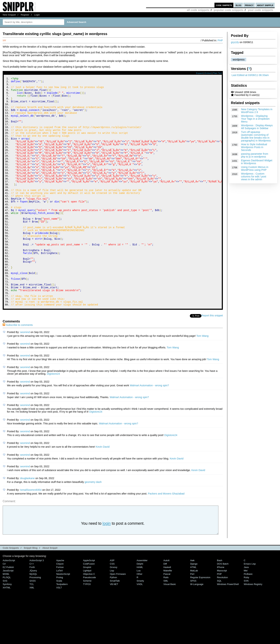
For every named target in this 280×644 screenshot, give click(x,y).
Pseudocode (89, 620)
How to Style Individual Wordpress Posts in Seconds (254, 147)
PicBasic (248, 617)
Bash (220, 603)
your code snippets (260, 10)
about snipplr (265, 5)
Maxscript (222, 614)
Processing (35, 620)
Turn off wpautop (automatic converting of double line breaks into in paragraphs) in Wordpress (256, 136)
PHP (220, 40)
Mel (246, 614)
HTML (193, 610)
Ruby (246, 620)
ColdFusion (89, 607)
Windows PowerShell (228, 627)
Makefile (168, 614)
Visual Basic (170, 627)
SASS (33, 624)
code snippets (224, 5)
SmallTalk (115, 624)
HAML (140, 610)
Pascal (167, 617)
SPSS (193, 624)
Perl (192, 617)
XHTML (7, 630)
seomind (25, 375)
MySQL (33, 617)
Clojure (60, 607)
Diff (165, 607)
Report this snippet (212, 358)
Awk (192, 603)
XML (32, 630)
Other (139, 617)
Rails (166, 620)
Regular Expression (200, 620)
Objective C (89, 617)
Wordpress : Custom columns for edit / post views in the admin (254, 177)
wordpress (239, 60)
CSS (112, 607)
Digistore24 (53, 417)
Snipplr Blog (31, 591)
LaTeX (60, 614)
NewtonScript (63, 617)
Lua (139, 614)
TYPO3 (87, 627)
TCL (32, 627)
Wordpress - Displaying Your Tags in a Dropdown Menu (255, 119)
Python (113, 620)
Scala (59, 624)
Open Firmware (118, 617)
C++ (32, 607)
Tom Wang (202, 379)
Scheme (87, 624)
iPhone (221, 610)
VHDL (140, 627)
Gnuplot (87, 610)
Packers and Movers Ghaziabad (166, 537)
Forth (32, 610)
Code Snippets (11, 591)
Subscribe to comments (18, 368)
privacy (249, 5)
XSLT (59, 630)
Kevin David (103, 490)
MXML (6, 617)
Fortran (60, 610)
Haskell (167, 610)
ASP (112, 603)
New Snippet (9, 15)
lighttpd (87, 614)
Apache (60, 603)
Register (25, 15)
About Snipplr (50, 591)
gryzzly (235, 42)
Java (246, 610)
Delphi (140, 607)
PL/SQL (7, 620)
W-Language (197, 627)
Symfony (7, 627)
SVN (246, 624)
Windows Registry (253, 627)
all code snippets (198, 10)
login (107, 566)
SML (166, 624)
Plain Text (217, 73)
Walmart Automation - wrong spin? (149, 428)
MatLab (194, 614)
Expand (200, 73)
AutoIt (166, 603)
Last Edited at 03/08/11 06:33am (250, 75)
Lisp (112, 614)
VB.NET (114, 627)
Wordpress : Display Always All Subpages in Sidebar (257, 127)
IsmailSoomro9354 (31, 533)
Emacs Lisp (250, 607)
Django (194, 607)
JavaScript (8, 614)
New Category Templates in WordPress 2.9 (257, 111)
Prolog (60, 620)
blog (239, 5)
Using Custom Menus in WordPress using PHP (255, 168)
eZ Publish (8, 610)
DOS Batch (223, 607)
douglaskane (27, 521)
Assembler (142, 603)
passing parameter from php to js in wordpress (255, 155)
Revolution (222, 620)
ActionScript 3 (37, 603)
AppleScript (89, 603)
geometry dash (93, 525)
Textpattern (62, 627)
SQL (219, 624)
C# (4, 607)
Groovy (114, 610)
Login (37, 15)
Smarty (140, 624)
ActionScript (9, 603)
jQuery (33, 614)
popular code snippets (229, 10)
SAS (5, 624)
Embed (208, 73)
